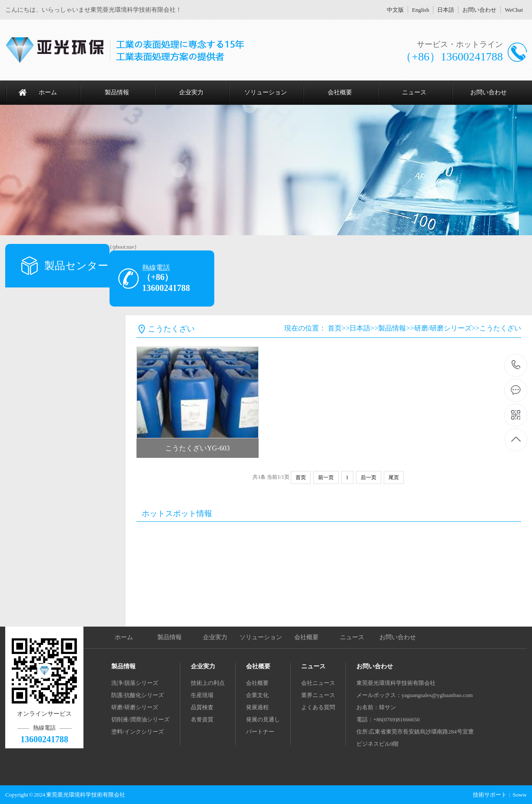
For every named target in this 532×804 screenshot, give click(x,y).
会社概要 (340, 92)
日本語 (446, 10)
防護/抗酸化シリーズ (138, 695)
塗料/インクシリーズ (138, 732)
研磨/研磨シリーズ (443, 328)
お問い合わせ (479, 10)
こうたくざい (500, 328)
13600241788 (516, 365)
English (421, 10)
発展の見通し (263, 719)
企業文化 (257, 695)
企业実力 (191, 92)
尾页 (394, 477)
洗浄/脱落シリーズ (135, 683)
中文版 (395, 10)
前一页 (326, 477)
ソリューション (266, 92)
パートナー (260, 732)
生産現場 (202, 695)
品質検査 (202, 707)
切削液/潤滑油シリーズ (140, 719)
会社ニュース (318, 683)
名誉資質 (202, 719)
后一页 (369, 477)
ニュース (414, 92)
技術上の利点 (208, 683)
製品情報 (117, 92)
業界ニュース (318, 695)
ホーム (48, 92)
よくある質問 (318, 707)
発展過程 (257, 707)
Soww (520, 795)
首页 (335, 328)
